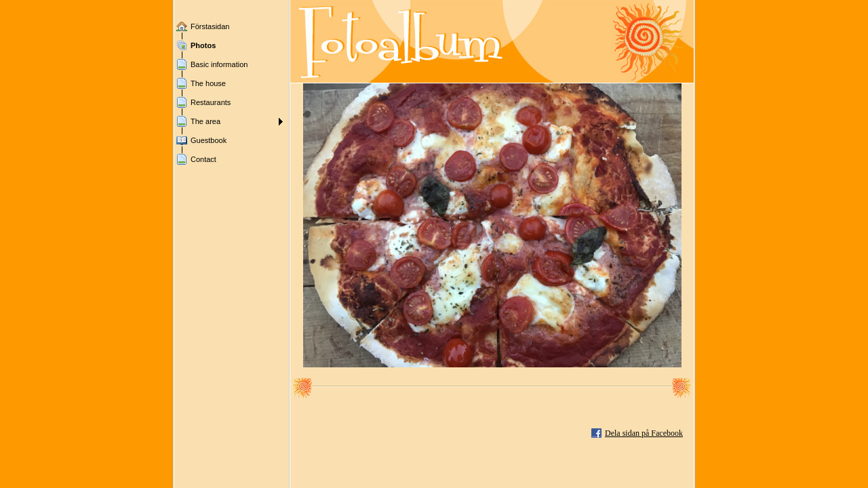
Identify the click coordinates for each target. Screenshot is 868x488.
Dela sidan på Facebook (644, 433)
